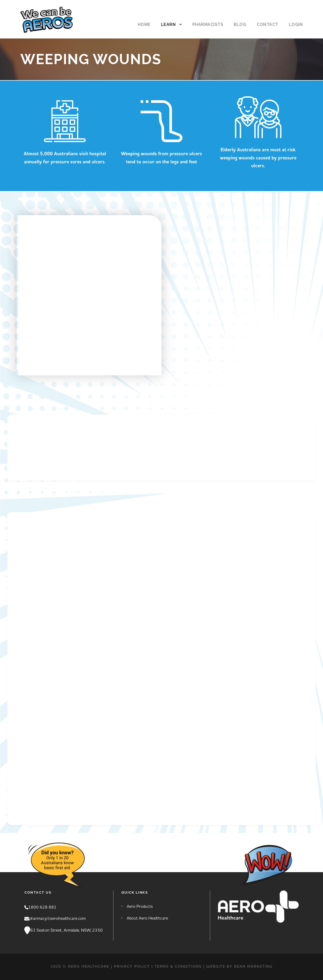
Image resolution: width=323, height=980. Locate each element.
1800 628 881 (42, 907)
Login (296, 24)
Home (144, 24)
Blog (240, 24)
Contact (267, 24)
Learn (168, 24)
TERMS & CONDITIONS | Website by (194, 967)
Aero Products (140, 906)
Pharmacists (208, 24)
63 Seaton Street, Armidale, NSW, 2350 (67, 930)
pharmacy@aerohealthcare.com (57, 918)
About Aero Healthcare (147, 918)
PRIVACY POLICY (132, 967)
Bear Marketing (253, 967)
